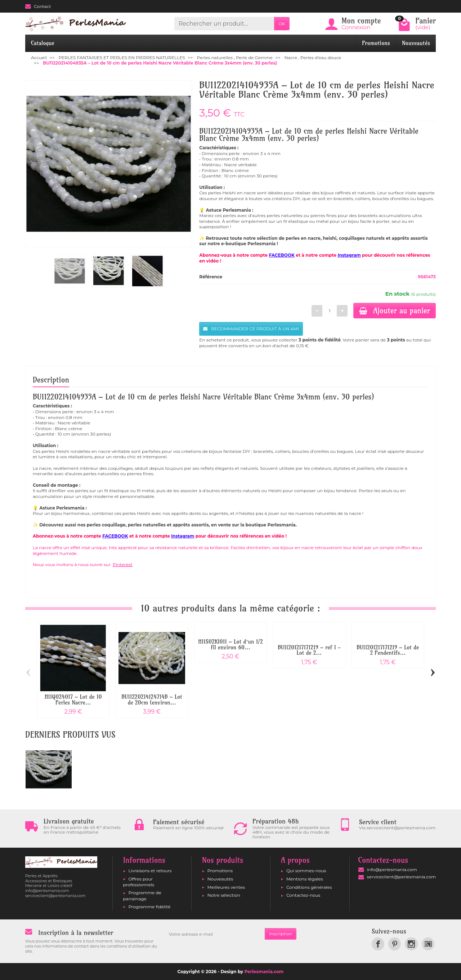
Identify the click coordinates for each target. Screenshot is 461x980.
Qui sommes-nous (306, 871)
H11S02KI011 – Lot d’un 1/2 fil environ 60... (230, 644)
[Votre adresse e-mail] (215, 934)
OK (282, 24)
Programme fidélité (150, 907)
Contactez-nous (303, 895)
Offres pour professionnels (139, 882)
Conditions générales (309, 887)
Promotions (376, 43)
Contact (38, 6)
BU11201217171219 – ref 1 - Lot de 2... (309, 650)
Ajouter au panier (395, 310)
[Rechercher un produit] (224, 24)
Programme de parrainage (142, 895)
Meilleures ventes (226, 887)
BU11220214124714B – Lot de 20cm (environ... (152, 700)
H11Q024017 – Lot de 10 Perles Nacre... (73, 700)
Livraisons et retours (150, 871)
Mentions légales (305, 879)
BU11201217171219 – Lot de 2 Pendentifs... (388, 650)
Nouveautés (416, 43)
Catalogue (43, 43)
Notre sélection (224, 895)
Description (51, 380)
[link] (378, 944)
